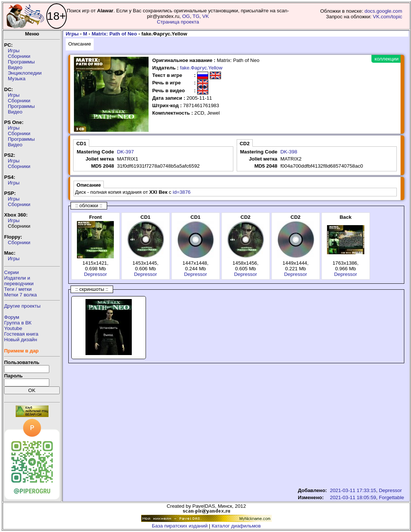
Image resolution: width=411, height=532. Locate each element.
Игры (14, 51)
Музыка (17, 79)
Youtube (13, 328)
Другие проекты (22, 306)
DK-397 (125, 152)
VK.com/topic (388, 17)
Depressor (95, 274)
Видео (15, 67)
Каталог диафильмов (236, 526)
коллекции (386, 59)
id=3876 (182, 192)
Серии (11, 272)
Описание (80, 44)
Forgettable (391, 497)
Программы (21, 62)
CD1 (81, 144)
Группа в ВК (18, 323)
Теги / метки (18, 289)
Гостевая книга (21, 334)
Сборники (19, 56)
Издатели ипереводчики (19, 281)
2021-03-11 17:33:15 (353, 490)
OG (186, 16)
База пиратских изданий (180, 526)
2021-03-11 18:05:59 (353, 497)
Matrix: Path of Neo (114, 34)
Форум (12, 317)
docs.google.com (384, 11)
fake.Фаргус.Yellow (201, 68)
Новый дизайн (21, 340)
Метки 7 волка (21, 295)
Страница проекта (178, 22)
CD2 (245, 144)
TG (196, 16)
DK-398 (289, 152)
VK (206, 16)
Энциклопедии (25, 73)
